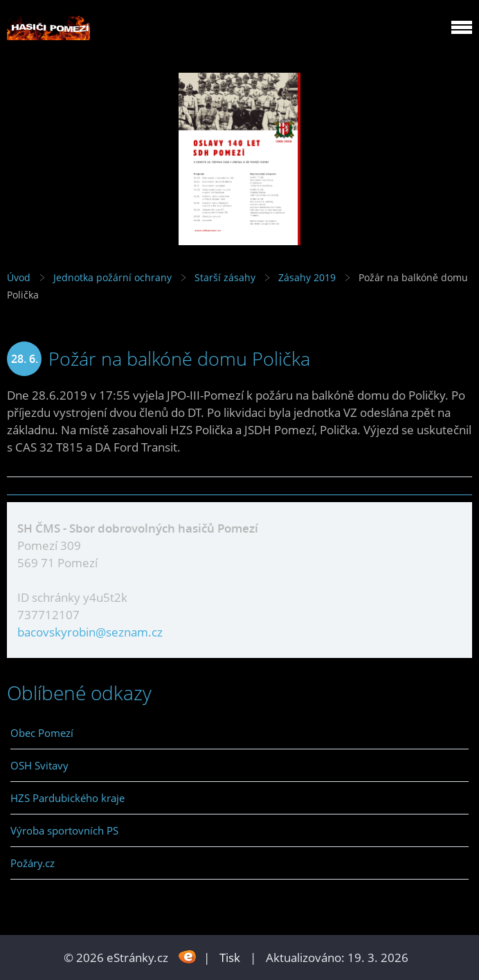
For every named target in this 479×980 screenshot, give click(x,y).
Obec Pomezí (42, 733)
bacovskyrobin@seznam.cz (90, 632)
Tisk (230, 957)
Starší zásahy (225, 277)
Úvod (19, 277)
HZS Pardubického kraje (67, 798)
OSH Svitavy (39, 765)
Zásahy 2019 (307, 277)
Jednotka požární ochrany (112, 277)
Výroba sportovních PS (64, 830)
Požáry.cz (33, 863)
